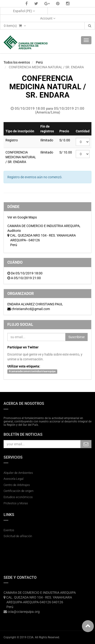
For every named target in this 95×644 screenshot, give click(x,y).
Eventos (9, 530)
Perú (39, 62)
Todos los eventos (17, 62)
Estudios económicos (18, 497)
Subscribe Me (86, 444)
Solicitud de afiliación (18, 536)
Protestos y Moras (16, 503)
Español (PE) (24, 11)
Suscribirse (76, 337)
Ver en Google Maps (22, 217)
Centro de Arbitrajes (17, 485)
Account (48, 18)
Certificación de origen (19, 491)
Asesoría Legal (14, 479)
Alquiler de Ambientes (18, 473)
